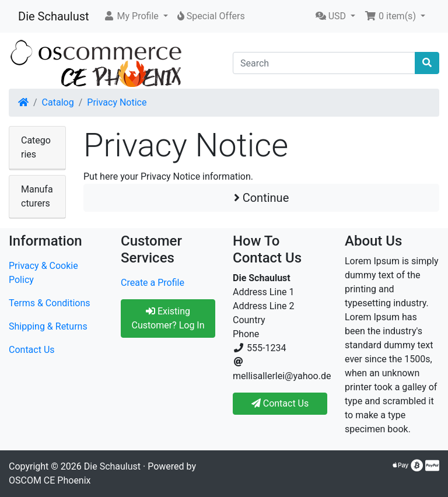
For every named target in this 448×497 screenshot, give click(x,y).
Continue (262, 198)
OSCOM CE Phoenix (50, 480)
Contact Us (32, 350)
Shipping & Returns (48, 326)
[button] (136, 16)
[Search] (324, 63)
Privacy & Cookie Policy (43, 273)
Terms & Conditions (50, 303)
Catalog (58, 102)
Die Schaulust (54, 16)
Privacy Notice (117, 102)
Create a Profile (153, 283)
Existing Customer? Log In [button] (168, 318)
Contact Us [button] (280, 403)
